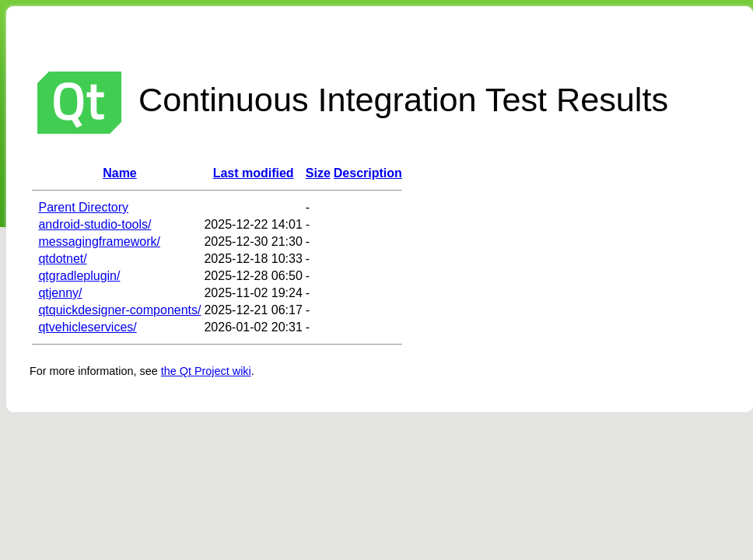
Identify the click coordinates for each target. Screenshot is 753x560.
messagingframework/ (99, 241)
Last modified (254, 173)
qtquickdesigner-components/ (119, 310)
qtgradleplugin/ (79, 276)
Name (120, 173)
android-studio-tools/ (95, 224)
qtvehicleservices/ (87, 327)
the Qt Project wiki (206, 371)
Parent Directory (83, 207)
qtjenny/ (60, 293)
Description (368, 173)
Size (318, 173)
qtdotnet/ (62, 259)
